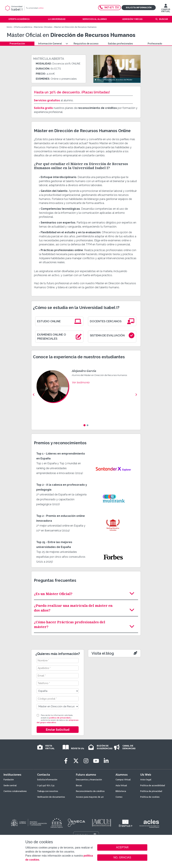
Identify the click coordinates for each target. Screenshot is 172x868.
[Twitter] (76, 761)
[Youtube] (96, 761)
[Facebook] (66, 761)
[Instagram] (86, 761)
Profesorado (155, 44)
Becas (79, 786)
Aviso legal (146, 780)
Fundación (9, 780)
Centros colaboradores (15, 791)
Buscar (164, 19)
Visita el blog (103, 653)
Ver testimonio (81, 382)
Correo (119, 797)
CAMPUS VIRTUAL (166, 9)
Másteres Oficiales (43, 27)
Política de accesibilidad (153, 786)
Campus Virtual (123, 780)
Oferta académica (23, 27)
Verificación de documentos (51, 797)
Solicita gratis (43, 108)
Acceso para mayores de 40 (90, 797)
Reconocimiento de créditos (90, 791)
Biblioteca (121, 791)
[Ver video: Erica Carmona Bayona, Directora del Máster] (117, 69)
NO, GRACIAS (122, 857)
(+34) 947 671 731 (46, 786)
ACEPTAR (122, 847)
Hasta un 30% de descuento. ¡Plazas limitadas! (72, 92)
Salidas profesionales (120, 44)
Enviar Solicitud (58, 730)
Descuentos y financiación (89, 780)
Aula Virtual (121, 786)
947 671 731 (109, 7)
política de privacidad (60, 718)
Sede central (10, 786)
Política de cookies (150, 797)
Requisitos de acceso (86, 44)
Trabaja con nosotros (48, 791)
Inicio (9, 27)
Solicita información (139, 8)
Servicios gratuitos (47, 100)
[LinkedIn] (106, 761)
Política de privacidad (151, 791)
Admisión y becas (132, 19)
